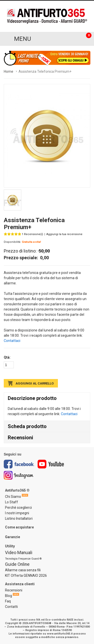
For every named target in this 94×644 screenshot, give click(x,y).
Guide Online (17, 564)
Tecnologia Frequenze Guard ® (23, 559)
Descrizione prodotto (32, 398)
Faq (8, 601)
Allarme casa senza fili (23, 570)
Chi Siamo (13, 497)
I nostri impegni (17, 513)
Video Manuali (19, 553)
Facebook (19, 464)
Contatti (11, 607)
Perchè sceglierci (18, 508)
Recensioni (20, 438)
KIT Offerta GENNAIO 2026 (26, 576)
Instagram (19, 475)
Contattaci (12, 341)
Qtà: (7, 357)
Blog (9, 596)
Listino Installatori (19, 518)
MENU (23, 39)
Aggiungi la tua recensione (64, 234)
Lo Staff (12, 502)
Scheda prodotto (27, 426)
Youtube (51, 464)
